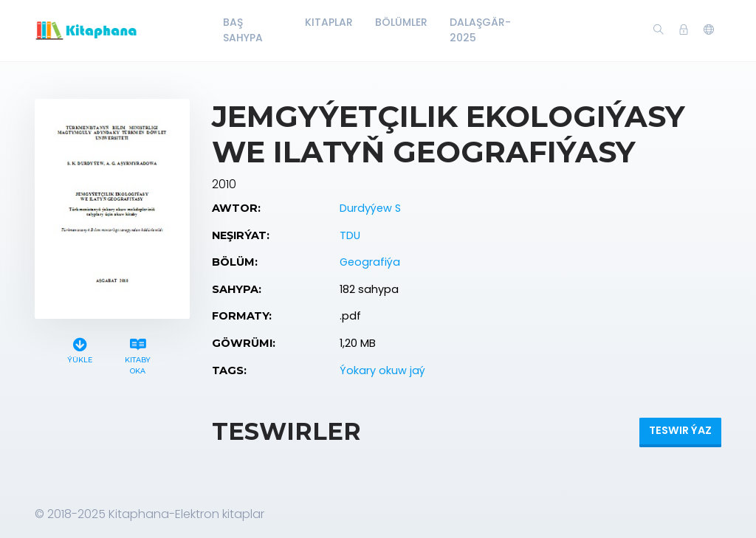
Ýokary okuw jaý (382, 370)
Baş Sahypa (243, 30)
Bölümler (401, 22)
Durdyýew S (370, 208)
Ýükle (80, 349)
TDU (350, 235)
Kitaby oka (138, 354)
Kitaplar (329, 22)
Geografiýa (370, 262)
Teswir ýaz (680, 430)
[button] (709, 30)
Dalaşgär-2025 (480, 30)
